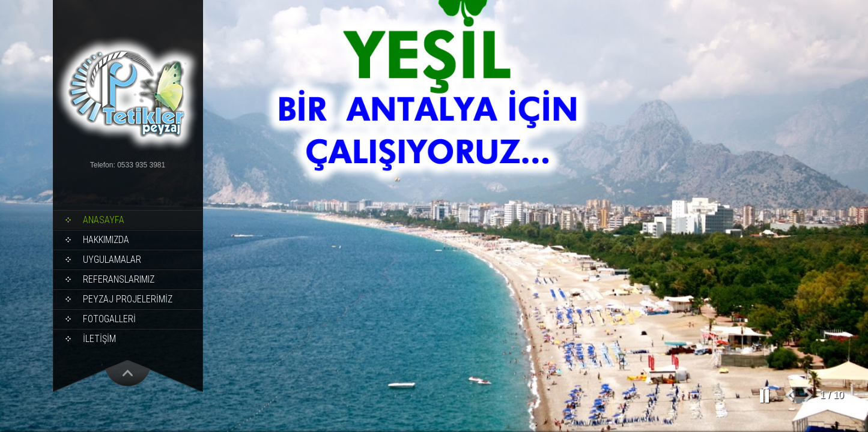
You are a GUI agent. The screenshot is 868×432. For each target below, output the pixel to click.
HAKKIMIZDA (106, 240)
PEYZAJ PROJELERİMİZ (128, 299)
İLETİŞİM (99, 339)
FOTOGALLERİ (109, 319)
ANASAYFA (104, 220)
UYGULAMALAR (112, 259)
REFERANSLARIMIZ (119, 279)
